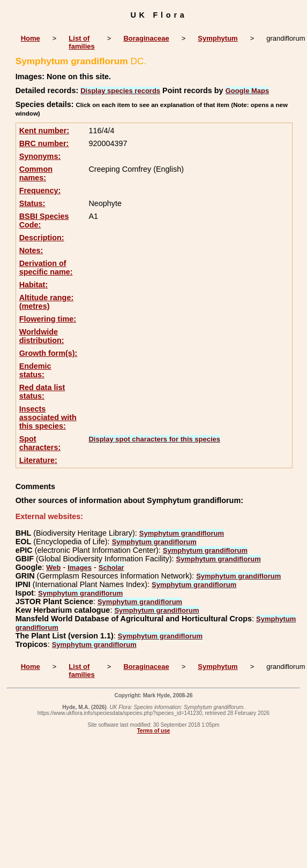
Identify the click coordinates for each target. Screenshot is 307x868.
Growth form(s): (48, 353)
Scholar (111, 568)
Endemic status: (35, 370)
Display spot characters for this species (154, 439)
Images (80, 568)
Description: (42, 238)
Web (53, 568)
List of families (81, 42)
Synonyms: (40, 156)
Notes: (31, 250)
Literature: (38, 460)
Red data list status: (42, 392)
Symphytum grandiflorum (182, 533)
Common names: (36, 173)
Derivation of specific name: (46, 268)
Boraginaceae (146, 38)
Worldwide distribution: (42, 336)
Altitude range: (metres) (47, 302)
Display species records (120, 91)
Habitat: (34, 285)
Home (31, 38)
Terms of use (154, 731)
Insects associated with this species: (48, 417)
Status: (32, 203)
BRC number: (44, 143)
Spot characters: (40, 443)
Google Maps (248, 91)
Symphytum (218, 38)
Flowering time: (48, 319)
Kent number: (44, 131)
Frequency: (40, 191)
